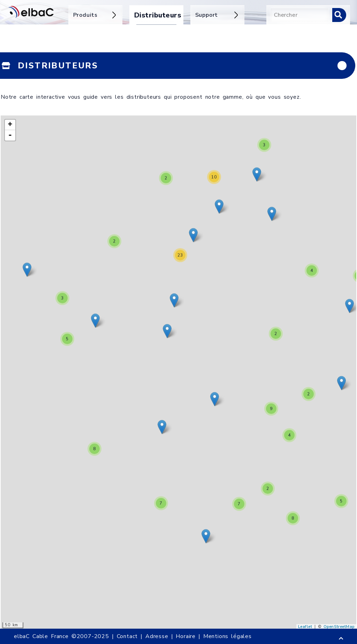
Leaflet (305, 627)
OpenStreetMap (339, 627)
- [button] (10, 135)
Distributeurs (157, 15)
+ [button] (10, 125)
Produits (95, 15)
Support (217, 15)
